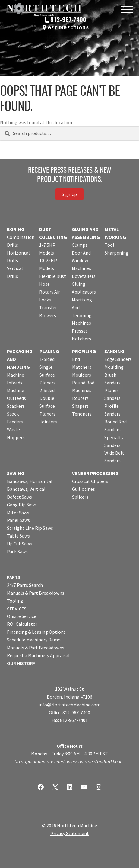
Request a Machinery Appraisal (38, 655)
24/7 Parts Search (25, 585)
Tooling (15, 601)
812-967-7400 (68, 20)
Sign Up (69, 194)
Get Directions (68, 27)
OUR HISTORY (21, 663)
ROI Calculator (22, 624)
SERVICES (17, 609)
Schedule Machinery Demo (34, 640)
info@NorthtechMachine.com (69, 705)
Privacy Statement (70, 833)
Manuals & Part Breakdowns (36, 593)
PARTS (14, 577)
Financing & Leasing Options (36, 632)
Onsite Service (22, 616)
